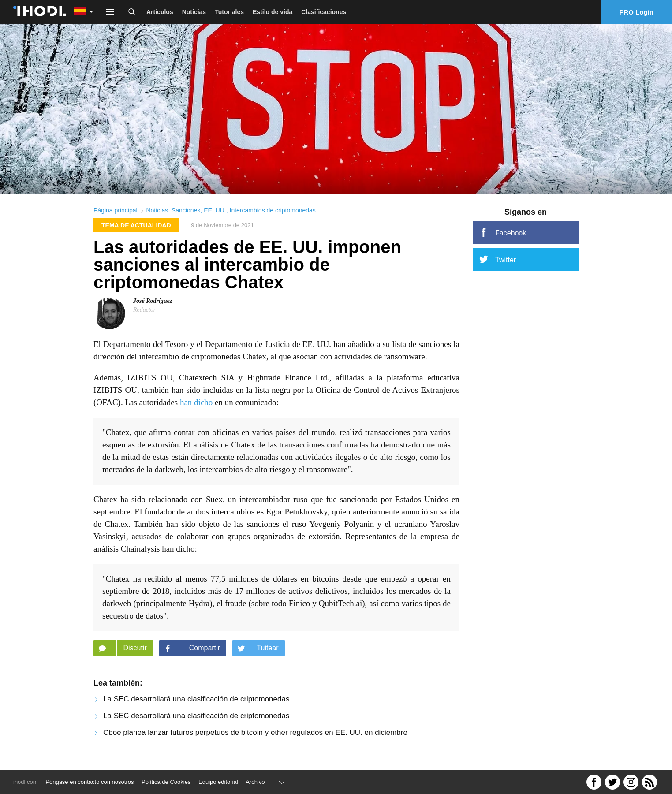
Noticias (194, 12)
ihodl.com (26, 782)
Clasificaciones (324, 12)
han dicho (196, 406)
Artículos (160, 12)
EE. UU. (215, 214)
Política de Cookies (166, 782)
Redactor (144, 314)
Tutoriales (229, 12)
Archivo (255, 782)
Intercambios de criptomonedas (273, 214)
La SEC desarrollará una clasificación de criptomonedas (196, 703)
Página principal (116, 214)
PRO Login (637, 12)
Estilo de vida (273, 12)
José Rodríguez (153, 305)
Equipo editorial (218, 782)
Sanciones (186, 214)
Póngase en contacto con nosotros (90, 782)
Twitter (498, 263)
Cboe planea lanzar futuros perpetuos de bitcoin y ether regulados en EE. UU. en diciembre (255, 736)
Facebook (503, 236)
